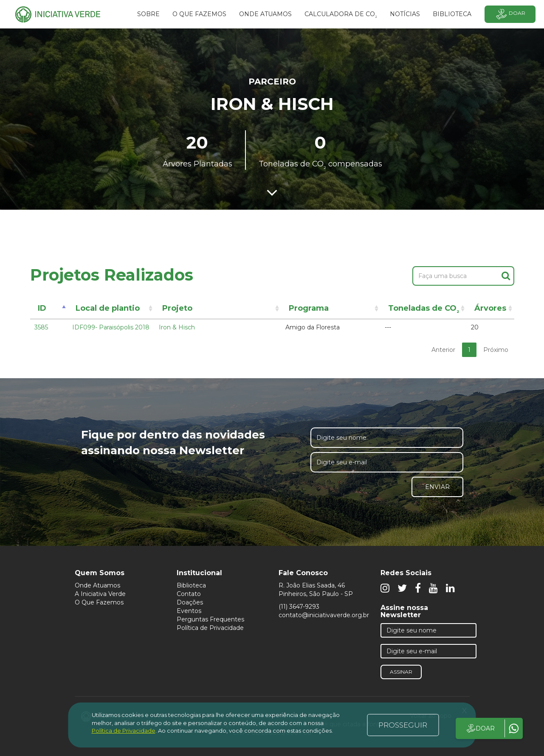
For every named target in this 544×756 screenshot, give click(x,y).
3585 (41, 327)
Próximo (496, 350)
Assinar (401, 672)
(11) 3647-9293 (299, 607)
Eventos (189, 611)
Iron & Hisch (177, 327)
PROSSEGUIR (403, 725)
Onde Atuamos (97, 585)
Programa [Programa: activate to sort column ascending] (309, 308)
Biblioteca (191, 585)
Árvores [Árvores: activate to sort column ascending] (490, 308)
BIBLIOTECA (452, 14)
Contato (189, 594)
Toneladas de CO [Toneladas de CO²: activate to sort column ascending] (424, 310)
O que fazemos (199, 14)
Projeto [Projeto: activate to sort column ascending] (177, 308)
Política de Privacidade (210, 628)
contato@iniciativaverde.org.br (324, 615)
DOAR (480, 728)
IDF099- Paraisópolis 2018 (111, 327)
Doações (190, 602)
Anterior (443, 350)
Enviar (437, 487)
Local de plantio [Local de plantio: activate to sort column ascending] (108, 308)
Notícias (405, 14)
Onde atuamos (265, 14)
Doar (510, 14)
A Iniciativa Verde (100, 594)
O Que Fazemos (99, 602)
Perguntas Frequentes (210, 619)
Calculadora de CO (341, 15)
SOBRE (148, 14)
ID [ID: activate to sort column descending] (42, 308)
